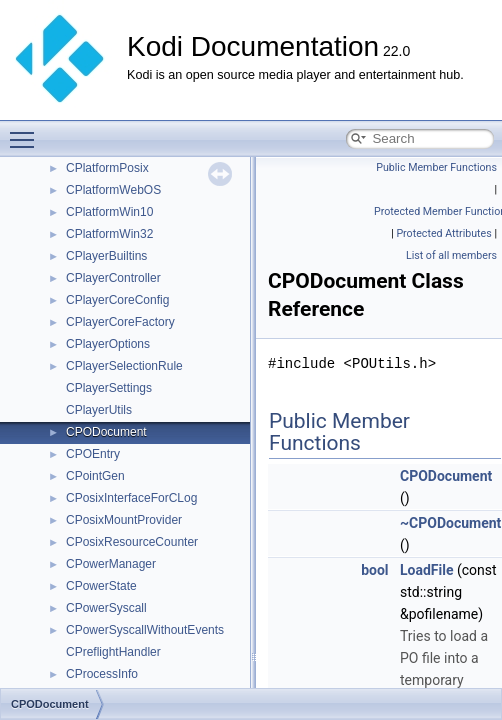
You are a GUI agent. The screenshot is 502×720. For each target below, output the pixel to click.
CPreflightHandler (113, 652)
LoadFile (427, 570)
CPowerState (101, 586)
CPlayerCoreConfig (117, 300)
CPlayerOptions (108, 344)
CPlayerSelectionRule (124, 366)
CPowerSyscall (106, 608)
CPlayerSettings (109, 388)
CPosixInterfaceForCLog (131, 498)
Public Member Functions (436, 167)
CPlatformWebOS (113, 190)
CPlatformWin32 (109, 234)
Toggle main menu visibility (27, 131)
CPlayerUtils (99, 410)
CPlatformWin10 (109, 212)
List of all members (451, 255)
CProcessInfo (102, 674)
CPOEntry (93, 454)
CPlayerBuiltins (106, 256)
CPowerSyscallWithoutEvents (145, 630)
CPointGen (95, 476)
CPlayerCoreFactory (120, 322)
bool (374, 570)
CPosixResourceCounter (132, 542)
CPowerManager (111, 564)
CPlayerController (113, 278)
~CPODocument (450, 523)
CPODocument (106, 432)
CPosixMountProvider (124, 520)
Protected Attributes (443, 233)
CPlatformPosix (107, 168)
